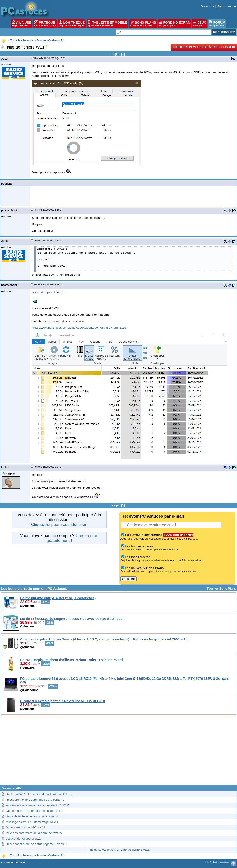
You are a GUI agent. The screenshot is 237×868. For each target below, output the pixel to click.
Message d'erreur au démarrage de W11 (33, 822)
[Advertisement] (118, 753)
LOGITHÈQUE (72, 23)
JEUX (199, 23)
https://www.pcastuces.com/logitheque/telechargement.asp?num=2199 (79, 328)
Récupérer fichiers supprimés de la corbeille (35, 800)
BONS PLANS (143, 23)
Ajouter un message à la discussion (204, 47)
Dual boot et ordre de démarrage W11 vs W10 (37, 844)
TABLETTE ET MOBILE (107, 23)
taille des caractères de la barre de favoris (34, 833)
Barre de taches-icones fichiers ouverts (32, 816)
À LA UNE (21, 23)
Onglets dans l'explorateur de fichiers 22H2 (34, 811)
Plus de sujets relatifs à (118, 850)
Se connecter (227, 6)
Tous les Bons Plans (221, 588)
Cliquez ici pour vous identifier (59, 525)
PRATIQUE (45, 23)
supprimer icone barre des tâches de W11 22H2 (38, 805)
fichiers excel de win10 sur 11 (26, 827)
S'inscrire (207, 6)
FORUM (217, 23)
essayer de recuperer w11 (23, 839)
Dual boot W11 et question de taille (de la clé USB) (40, 794)
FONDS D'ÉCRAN (175, 23)
